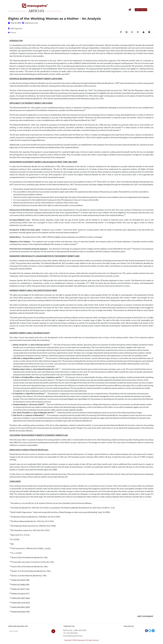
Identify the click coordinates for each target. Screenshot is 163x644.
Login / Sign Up (141, 10)
